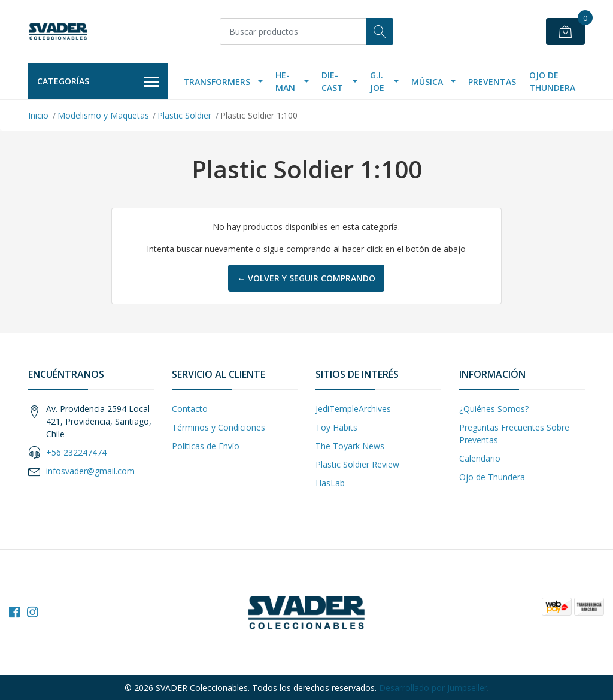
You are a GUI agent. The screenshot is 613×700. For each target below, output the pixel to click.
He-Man (285, 81)
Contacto (190, 409)
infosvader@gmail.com (90, 471)
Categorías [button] (98, 82)
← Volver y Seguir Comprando (306, 278)
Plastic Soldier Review (357, 464)
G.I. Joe (377, 81)
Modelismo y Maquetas (103, 115)
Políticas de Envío (206, 446)
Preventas (492, 82)
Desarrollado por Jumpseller (433, 688)
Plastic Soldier (184, 115)
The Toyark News (350, 446)
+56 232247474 (76, 452)
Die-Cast (332, 81)
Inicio (38, 115)
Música (427, 82)
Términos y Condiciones (219, 427)
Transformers (217, 82)
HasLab (330, 483)
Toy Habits (336, 427)
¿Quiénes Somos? (494, 409)
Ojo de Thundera (552, 81)
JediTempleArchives (353, 409)
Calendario (480, 458)
